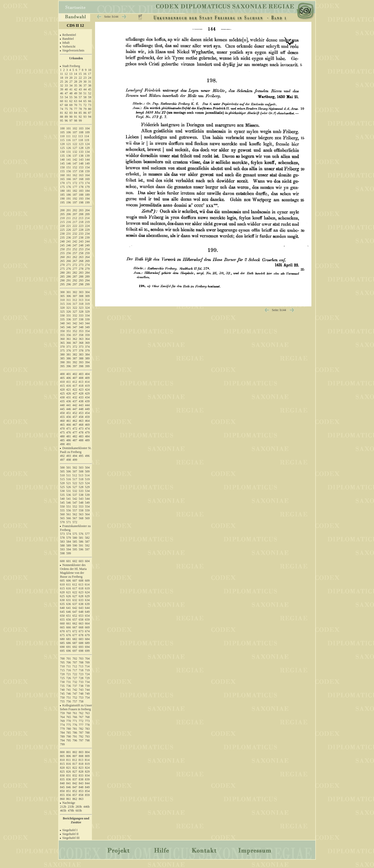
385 (62, 358)
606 (69, 581)
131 (69, 152)
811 (69, 760)
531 (69, 491)
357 (75, 335)
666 (69, 627)
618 (81, 588)
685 (62, 643)
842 (75, 783)
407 (75, 378)
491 (69, 444)
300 (62, 292)
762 (81, 713)
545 (62, 503)
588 (62, 545)
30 (85, 82)
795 (69, 740)
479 (87, 432)
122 (75, 144)
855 (62, 795)
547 (75, 503)
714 (87, 666)
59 (90, 97)
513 (81, 475)
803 (81, 752)
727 (75, 678)
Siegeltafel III (71, 838)
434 (87, 397)
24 (90, 78)
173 (81, 183)
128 (81, 148)
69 (71, 105)
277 (75, 269)
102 (75, 128)
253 (81, 249)
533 (81, 491)
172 (75, 183)
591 (81, 545)
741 (69, 690)
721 (69, 674)
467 (75, 425)
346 (69, 327)
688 (81, 643)
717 (75, 670)
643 (81, 608)
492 (62, 456)
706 (69, 662)
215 (62, 222)
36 (80, 86)
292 (75, 280)
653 (81, 616)
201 (69, 210)
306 (69, 296)
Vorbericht (69, 47)
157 (75, 171)
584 (69, 542)
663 (81, 623)
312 (75, 300)
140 (62, 160)
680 (62, 639)
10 (90, 70)
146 (69, 163)
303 (81, 292)
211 (69, 218)
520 (62, 483)
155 (62, 171)
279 (87, 269)
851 (69, 791)
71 (80, 105)
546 (69, 503)
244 (87, 241)
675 (62, 635)
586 (81, 542)
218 (81, 222)
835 (62, 779)
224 (87, 226)
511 (69, 475)
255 (62, 253)
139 (87, 156)
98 (76, 121)
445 (62, 409)
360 (62, 339)
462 (75, 421)
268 (81, 261)
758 (81, 701)
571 (69, 522)
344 (87, 323)
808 (81, 756)
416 (69, 386)
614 (87, 584)
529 (87, 487)
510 (62, 475)
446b (86, 807)
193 (81, 199)
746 (69, 694)
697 (75, 651)
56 (76, 97)
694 (87, 647)
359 (87, 335)
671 (69, 631)
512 (75, 475)
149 (87, 163)
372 (75, 347)
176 (69, 187)
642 (75, 608)
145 (62, 163)
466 (69, 425)
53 (62, 97)
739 (87, 686)
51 (85, 93)
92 (80, 117)
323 (81, 308)
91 (76, 117)
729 (87, 678)
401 (69, 374)
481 (69, 436)
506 (69, 471)
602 (75, 561)
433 (81, 397)
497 (62, 460)
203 (81, 210)
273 (81, 265)
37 (85, 86)
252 (75, 249)
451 (69, 413)
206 (69, 214)
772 (81, 721)
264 (87, 257)
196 (69, 202)
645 (62, 612)
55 (71, 97)
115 (62, 140)
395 (62, 366)
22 (80, 78)
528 (81, 487)
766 (75, 717)
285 (62, 277)
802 (75, 752)
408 (81, 378)
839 (87, 779)
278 (81, 269)
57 (80, 97)
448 (81, 409)
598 (62, 553)
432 (75, 397)
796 (75, 740)
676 (69, 635)
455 (62, 417)
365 (62, 343)
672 (75, 631)
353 (81, 331)
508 (81, 471)
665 (62, 627)
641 (69, 608)
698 (81, 651)
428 (81, 393)
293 (81, 280)
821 (69, 768)
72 (85, 105)
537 (75, 495)
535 (62, 495)
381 (69, 354)
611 (69, 584)
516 (69, 479)
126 (69, 148)
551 (69, 507)
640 (62, 608)
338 (81, 319)
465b (63, 811)
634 (87, 600)
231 (69, 234)
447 (75, 409)
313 (81, 300)
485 (62, 440)
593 (62, 549)
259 (87, 253)
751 (69, 698)
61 (66, 101)
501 (69, 468)
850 (62, 791)
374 (87, 347)
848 (81, 787)
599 (69, 553)
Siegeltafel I (70, 830)
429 (87, 393)
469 (87, 425)
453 (81, 413)
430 (62, 397)
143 (81, 160)
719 (87, 670)
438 (81, 401)
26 (66, 82)
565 (62, 518)
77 (76, 109)
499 (75, 460)
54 (66, 97)
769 (62, 721)
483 (81, 436)
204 (87, 210)
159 (87, 171)
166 (69, 179)
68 (66, 105)
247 (75, 245)
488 (81, 440)
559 (87, 510)
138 (81, 156)
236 (69, 238)
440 (62, 405)
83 (71, 113)
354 (87, 331)
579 (69, 538)
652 (75, 616)
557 (75, 510)
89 (66, 117)
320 (62, 308)
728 (81, 678)
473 (81, 429)
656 (69, 620)
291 (69, 280)
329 (87, 312)
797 (81, 740)
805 (62, 756)
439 (87, 401)
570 (62, 522)
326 (69, 312)
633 (81, 600)
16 (85, 74)
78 (80, 109)
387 (75, 358)
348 (81, 327)
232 (75, 234)
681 (69, 639)
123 (81, 144)
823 (81, 768)
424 (87, 390)
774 (62, 725)
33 (66, 86)
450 (62, 413)
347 (75, 327)
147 (75, 163)
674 (87, 631)
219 (87, 222)
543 (81, 499)
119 (87, 140)
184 (87, 191)
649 (87, 612)
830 (62, 775)
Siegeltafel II (70, 834)
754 (87, 698)
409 (87, 378)
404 (87, 374)
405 (62, 378)
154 (87, 167)
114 (87, 136)
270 (62, 265)
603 (81, 561)
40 (66, 89)
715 (62, 670)
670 (62, 631)
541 (69, 499)
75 (66, 109)
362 (75, 339)
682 (75, 639)
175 (62, 187)
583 (62, 542)
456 (69, 417)
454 (87, 413)
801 (69, 752)
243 (81, 241)
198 (81, 202)
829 (87, 772)
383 (81, 354)
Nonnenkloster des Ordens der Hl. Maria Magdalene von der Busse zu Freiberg (73, 571)
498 (69, 460)
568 (81, 518)
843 (81, 783)
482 (75, 436)
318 (81, 304)
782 (81, 729)
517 (75, 479)
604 (87, 561)
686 (69, 643)
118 (81, 140)
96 (66, 121)
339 (87, 319)
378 (81, 351)
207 (75, 214)
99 (80, 121)
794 (62, 740)
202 (75, 210)
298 (81, 284)
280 (62, 273)
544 (87, 499)
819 (87, 764)
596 (81, 549)
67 (62, 105)
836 (69, 779)
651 (69, 616)
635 (62, 604)
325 (62, 312)
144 (87, 160)
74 (62, 109)
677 (75, 635)
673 (81, 631)
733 (81, 682)
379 (87, 351)
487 (75, 440)
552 (75, 507)
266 (69, 261)
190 (62, 199)
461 (69, 421)
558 (81, 510)
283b (79, 807)
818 (81, 764)
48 (71, 93)
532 (75, 491)
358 (81, 335)
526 (69, 487)
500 (62, 468)
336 (69, 319)
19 (66, 78)
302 (75, 292)
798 (87, 740)
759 (62, 713)
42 (76, 89)
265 (62, 261)
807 (75, 756)
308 (81, 296)
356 (69, 335)
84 (76, 113)
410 (62, 382)
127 (75, 148)
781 (75, 729)
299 (87, 284)
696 (69, 651)
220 (62, 226)
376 (69, 351)
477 (75, 432)
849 (87, 787)
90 (71, 117)
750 (62, 698)
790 (69, 737)
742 (75, 690)
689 (87, 643)
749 (87, 694)
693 (81, 647)
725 (62, 678)
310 (62, 300)
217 (75, 222)
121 (69, 144)
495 (81, 456)
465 (62, 425)
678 (81, 635)
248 (81, 245)
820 (62, 768)
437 (75, 401)
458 (81, 417)
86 (85, 113)
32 (62, 86)
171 (69, 183)
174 (87, 183)
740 (62, 690)
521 (69, 483)
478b (71, 811)
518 (81, 479)
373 (81, 347)
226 (69, 230)
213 (81, 218)
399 (87, 366)
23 (85, 78)
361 (69, 339)
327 (75, 312)
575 (75, 534)
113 (81, 136)
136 (69, 156)
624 (87, 592)
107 (75, 132)
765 (69, 717)
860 (62, 799)
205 (62, 214)
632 (75, 600)
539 (87, 495)
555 (62, 510)
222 (75, 226)
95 (62, 121)
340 (62, 323)
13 (71, 74)
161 (69, 175)
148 (81, 163)
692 (75, 647)
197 (75, 202)
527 (75, 487)
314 (87, 300)
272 (75, 265)
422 (75, 390)
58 (85, 97)
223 (81, 226)
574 (69, 534)
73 (90, 105)
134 (87, 152)
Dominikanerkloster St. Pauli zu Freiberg (76, 450)
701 (69, 659)
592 (87, 545)
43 (80, 89)
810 (62, 760)
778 (87, 725)
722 (75, 674)
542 (75, 499)
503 (81, 468)
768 (87, 717)
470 (62, 429)
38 (90, 86)
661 (69, 623)
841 (69, 783)
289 (87, 277)
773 (87, 721)
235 (62, 238)
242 (75, 241)
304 (87, 292)
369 (87, 343)
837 (75, 779)
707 (75, 662)
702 (75, 659)
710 (62, 666)
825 (62, 772)
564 (87, 514)
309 (87, 296)
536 (69, 495)
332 (75, 315)
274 (87, 265)
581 (81, 538)
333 (81, 315)
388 (81, 358)
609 (87, 581)
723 (81, 674)
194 (87, 199)
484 (87, 436)
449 (87, 409)
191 (69, 199)
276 (69, 269)
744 (87, 690)
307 (75, 296)
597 (87, 549)
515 (62, 479)
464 (87, 421)
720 (62, 674)
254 (87, 249)
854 (87, 791)
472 (75, 429)
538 (81, 495)
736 (69, 686)
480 (62, 436)
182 (75, 191)
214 (87, 218)
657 (75, 620)
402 (75, 374)
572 (75, 522)
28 (76, 82)
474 (87, 429)
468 (81, 425)
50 (80, 93)
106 (69, 132)
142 (75, 160)
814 (87, 760)
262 (75, 257)
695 (62, 651)
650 (62, 616)
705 (62, 662)
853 (81, 791)
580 (75, 538)
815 (62, 764)
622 (75, 592)
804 (87, 752)
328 (81, 312)
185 (62, 195)
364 (87, 339)
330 (62, 315)
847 (75, 787)
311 (69, 300)
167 (75, 179)
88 (62, 117)
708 (81, 662)
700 (62, 659)
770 (69, 721)
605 (62, 581)
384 (87, 354)
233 (81, 234)
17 (90, 74)
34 (71, 86)
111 (68, 136)
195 (62, 202)
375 (62, 351)
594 (69, 549)
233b (71, 807)
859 (87, 795)
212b (63, 807)
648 (81, 612)
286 (69, 277)
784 (62, 733)
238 (81, 238)
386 (69, 358)
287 (75, 277)
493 (69, 456)
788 (87, 733)
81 (62, 113)
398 (81, 366)
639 (87, 604)
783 (87, 729)
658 (81, 620)
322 (75, 308)
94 (90, 117)
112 (75, 136)
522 (75, 483)
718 (81, 670)
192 (75, 199)
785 (69, 733)
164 (87, 175)
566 (69, 518)
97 (71, 121)
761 (75, 713)
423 (81, 390)
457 (75, 417)
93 (85, 117)
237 (75, 238)
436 (69, 401)
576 (81, 534)
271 (69, 265)
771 (75, 721)
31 (90, 82)
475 (62, 432)
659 (87, 620)
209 (87, 214)
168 (81, 179)
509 (87, 471)
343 (81, 323)
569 (87, 518)
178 (81, 187)
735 (62, 686)
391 (69, 362)
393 (81, 362)
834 (87, 775)
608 (81, 581)
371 (69, 347)
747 (75, 694)
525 (62, 487)
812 (75, 760)
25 (62, 82)
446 (69, 409)
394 (87, 362)
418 (81, 386)
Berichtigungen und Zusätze (76, 820)
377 (75, 351)
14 (76, 74)
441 (69, 405)
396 (69, 366)
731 (69, 682)
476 (69, 432)
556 (69, 510)
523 (81, 483)
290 (62, 280)
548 (81, 503)
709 (87, 662)
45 (90, 89)
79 (85, 109)
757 (75, 701)
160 (62, 175)
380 (62, 354)
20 (71, 78)
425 (62, 393)
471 (69, 429)
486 (69, 440)
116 (69, 140)
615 (62, 588)
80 (90, 109)
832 (75, 775)
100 (62, 128)
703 (81, 659)
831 (69, 775)
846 (69, 787)
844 (87, 783)
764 (62, 717)
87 (90, 113)
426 (69, 393)
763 (87, 713)
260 (62, 257)
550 (62, 507)
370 (62, 347)
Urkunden (76, 58)
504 (87, 468)
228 (81, 230)
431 (69, 397)
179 (87, 187)
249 (87, 245)
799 (62, 744)
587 (87, 542)
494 (75, 456)
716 (69, 670)
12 (66, 74)
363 (81, 339)
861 (69, 799)
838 (81, 779)
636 (69, 604)
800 (62, 752)
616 (69, 588)
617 (75, 588)
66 (90, 101)
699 (87, 651)
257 (75, 253)
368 (81, 343)
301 (69, 292)
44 (85, 89)
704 (87, 659)
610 (62, 584)
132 (75, 152)
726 (69, 678)
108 (81, 132)
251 (69, 249)
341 (69, 323)
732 (75, 682)
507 (75, 471)
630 (62, 600)
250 (62, 249)
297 (75, 284)
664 (87, 623)
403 (81, 374)
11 (62, 74)
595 (75, 549)
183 (81, 191)
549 (87, 503)
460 (62, 421)
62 (71, 101)
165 (62, 179)
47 (66, 93)
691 (69, 647)
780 (69, 729)
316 (69, 304)
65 (85, 101)
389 (87, 358)
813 (81, 760)
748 (81, 694)
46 (62, 93)
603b (79, 811)
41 (71, 89)
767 (81, 717)
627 (75, 596)
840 (62, 783)
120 (62, 144)
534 (87, 491)
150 (62, 167)
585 (75, 542)
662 (75, 623)
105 (62, 132)
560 (62, 514)
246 (69, 245)
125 (62, 148)
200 (62, 210)
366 (69, 343)
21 (76, 78)
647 (75, 612)
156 (69, 171)
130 (62, 152)
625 (62, 596)
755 (62, 701)
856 (69, 795)
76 (71, 109)
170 (62, 183)
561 (69, 514)
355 (62, 335)
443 (81, 405)
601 (69, 561)
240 (62, 241)
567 (75, 518)
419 (87, 386)
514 (87, 475)
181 (69, 191)
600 (62, 561)
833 (81, 775)
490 (62, 444)
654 (87, 616)
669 (87, 627)
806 (69, 756)
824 (87, 768)
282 (75, 273)
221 (69, 226)
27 (71, 82)
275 (62, 269)
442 (75, 405)
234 (87, 234)
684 (87, 639)
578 (62, 538)
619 (87, 588)
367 (75, 343)
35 (76, 86)
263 (81, 257)
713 (81, 666)
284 (87, 273)
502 (75, 468)
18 (62, 78)
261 (69, 257)
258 (81, 253)
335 (62, 319)
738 (81, 686)
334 (87, 315)
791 (75, 737)
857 (75, 795)
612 (75, 584)
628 (81, 596)
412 (75, 382)
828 (81, 772)
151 (69, 167)
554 (87, 507)
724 (87, 674)
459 (87, 417)
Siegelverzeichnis (73, 50)
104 (87, 128)
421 (69, 390)
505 (62, 471)
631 (69, 600)
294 (87, 280)
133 (81, 152)
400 (62, 374)
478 (81, 432)
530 (62, 491)
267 (75, 261)
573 (62, 534)
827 (75, 772)
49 (76, 93)
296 (69, 284)
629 (87, 596)
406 (69, 378)
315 (62, 304)
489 (87, 440)
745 (62, 694)
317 (75, 304)
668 (81, 627)
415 (62, 386)
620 (62, 592)
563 (81, 514)
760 (69, 713)
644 (87, 608)
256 (69, 253)
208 (81, 214)
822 (75, 768)
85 (80, 113)
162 (75, 175)
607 (75, 581)
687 (75, 643)
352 (75, 331)
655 (62, 620)
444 (87, 405)
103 (81, 128)
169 (87, 179)
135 (62, 156)
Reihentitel (69, 35)
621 (69, 592)
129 (87, 148)
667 (75, 627)
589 (69, 545)
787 (81, 733)
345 (62, 327)
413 (81, 382)
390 (62, 362)
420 (62, 390)
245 (62, 245)
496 (87, 456)
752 (75, 698)
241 (69, 241)
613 (81, 584)
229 (87, 230)
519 (87, 479)
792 (81, 737)
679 (87, 635)
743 (81, 690)
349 (87, 327)
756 (69, 701)
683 (81, 639)
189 (87, 195)
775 (69, 725)
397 (75, 366)
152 (75, 167)
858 (81, 795)
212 (75, 218)
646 (69, 612)
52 (90, 93)
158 (81, 171)
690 (62, 647)
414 (87, 382)
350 (62, 331)
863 (81, 799)
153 (81, 167)
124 (87, 144)
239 (87, 238)
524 (87, 483)
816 (69, 764)
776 (75, 725)
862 (75, 799)
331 (69, 315)
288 (81, 277)
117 (75, 140)
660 (62, 623)
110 (62, 136)
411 (69, 382)
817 (75, 764)
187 (75, 195)
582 (87, 538)
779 (62, 729)
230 (62, 234)
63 (76, 101)
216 (69, 222)
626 (69, 596)
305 (62, 296)
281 (69, 273)
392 (75, 362)
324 (87, 308)
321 (69, 308)
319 (87, 304)
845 (62, 787)
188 (81, 195)
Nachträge (69, 803)
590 (75, 545)
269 (87, 261)
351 (69, 331)
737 (75, 686)
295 (62, 284)
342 (75, 323)
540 (62, 499)
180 (62, 191)
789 (62, 737)
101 (69, 128)
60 (62, 101)
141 (69, 160)
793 (87, 737)
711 (69, 666)
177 (75, 187)
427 (75, 393)
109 (87, 132)
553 (81, 507)
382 (75, 354)
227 (75, 230)
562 (75, 514)
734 (87, 682)
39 (62, 89)
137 (75, 156)
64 (80, 101)
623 (81, 592)
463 (81, 421)
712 (75, 666)
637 (75, 604)
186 (69, 195)
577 (87, 534)
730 (62, 682)
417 (75, 386)
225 (62, 230)
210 (62, 218)
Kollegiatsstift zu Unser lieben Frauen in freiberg (76, 707)
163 (81, 175)
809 (87, 756)
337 (75, 319)
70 (76, 105)
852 (75, 791)
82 (66, 113)
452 (75, 413)
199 (87, 202)
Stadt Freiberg (71, 66)
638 (81, 604)
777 (81, 725)
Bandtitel (68, 39)
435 (62, 401)
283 (81, 273)
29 (80, 82)
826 (69, 772)
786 (75, 733)
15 (80, 74)
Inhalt (66, 43)
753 (81, 698)
